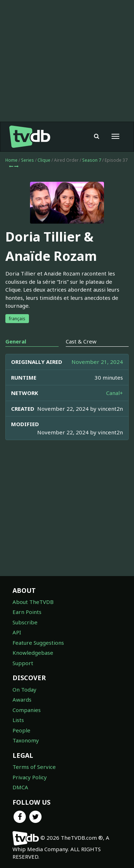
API (17, 632)
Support (23, 663)
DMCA (20, 787)
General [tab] (16, 341)
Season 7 (92, 160)
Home (11, 160)
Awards (22, 699)
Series (28, 160)
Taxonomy (26, 740)
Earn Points (27, 612)
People (21, 730)
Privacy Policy (30, 777)
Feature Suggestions (38, 643)
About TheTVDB (33, 602)
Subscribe (25, 622)
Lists (18, 720)
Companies (27, 710)
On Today (24, 689)
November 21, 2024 (97, 362)
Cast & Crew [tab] (81, 341)
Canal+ (115, 393)
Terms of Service (34, 767)
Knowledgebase (33, 653)
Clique (44, 160)
